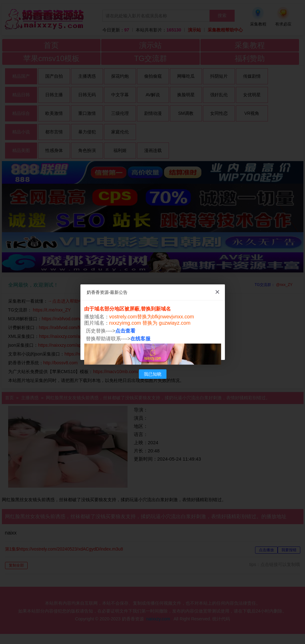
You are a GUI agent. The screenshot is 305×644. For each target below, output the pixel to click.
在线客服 (140, 339)
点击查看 (125, 331)
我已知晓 (153, 374)
